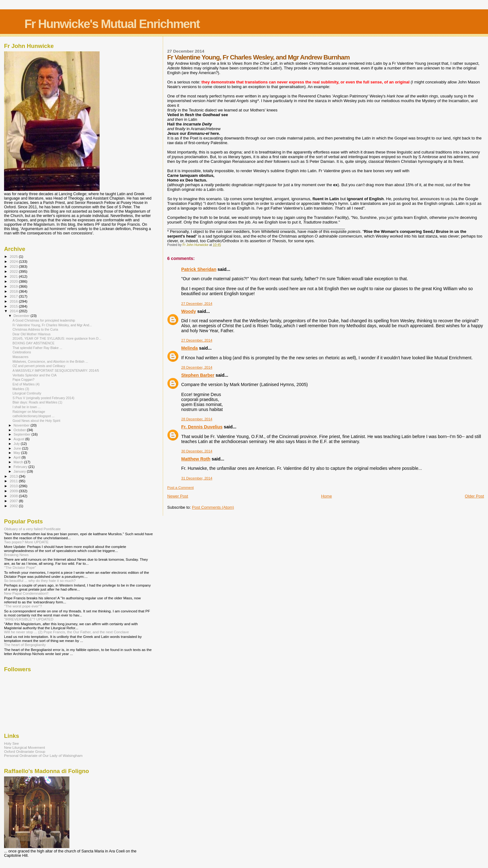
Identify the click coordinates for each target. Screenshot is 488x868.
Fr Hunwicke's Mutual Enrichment (112, 24)
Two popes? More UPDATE (26, 542)
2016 (14, 301)
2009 (14, 491)
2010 (14, 486)
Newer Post (178, 496)
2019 (14, 286)
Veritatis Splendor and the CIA (35, 375)
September (23, 434)
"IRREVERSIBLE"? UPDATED (29, 619)
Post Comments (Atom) (213, 507)
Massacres (20, 357)
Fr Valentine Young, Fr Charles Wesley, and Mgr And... (52, 325)
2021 (14, 276)
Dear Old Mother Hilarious (31, 334)
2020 (14, 281)
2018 (14, 291)
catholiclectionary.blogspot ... (33, 416)
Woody (188, 311)
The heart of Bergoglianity (25, 645)
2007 (14, 501)
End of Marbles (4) (26, 384)
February (21, 467)
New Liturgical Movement (25, 747)
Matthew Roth (196, 459)
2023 (14, 266)
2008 (14, 496)
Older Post (474, 496)
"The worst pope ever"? (23, 606)
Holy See (12, 743)
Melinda (189, 348)
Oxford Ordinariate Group (25, 751)
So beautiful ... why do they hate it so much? (40, 580)
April (18, 457)
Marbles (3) (21, 389)
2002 (14, 506)
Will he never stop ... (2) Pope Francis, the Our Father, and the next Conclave (66, 632)
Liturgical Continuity (27, 393)
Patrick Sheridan (199, 269)
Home (327, 496)
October (20, 430)
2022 (14, 271)
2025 (14, 256)
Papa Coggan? (23, 380)
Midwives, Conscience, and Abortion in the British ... (50, 361)
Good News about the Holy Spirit (36, 421)
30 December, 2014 (197, 451)
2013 (14, 476)
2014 (14, 311)
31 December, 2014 (197, 478)
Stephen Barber (198, 375)
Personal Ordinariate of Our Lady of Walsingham (43, 755)
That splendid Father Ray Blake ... (37, 348)
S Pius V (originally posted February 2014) (43, 398)
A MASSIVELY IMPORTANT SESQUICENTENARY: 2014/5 (56, 370)
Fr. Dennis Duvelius (202, 427)
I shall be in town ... (27, 407)
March (19, 462)
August (20, 439)
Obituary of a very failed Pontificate (32, 529)
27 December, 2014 (197, 304)
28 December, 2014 (197, 367)
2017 (14, 296)
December (22, 316)
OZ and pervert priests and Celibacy (39, 366)
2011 (14, 481)
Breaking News (16, 555)
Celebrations (22, 352)
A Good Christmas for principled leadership (44, 320)
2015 (14, 306)
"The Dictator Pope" (20, 567)
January (20, 471)
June (18, 448)
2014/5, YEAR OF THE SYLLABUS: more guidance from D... (57, 338)
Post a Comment (180, 488)
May (17, 453)
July (17, 444)
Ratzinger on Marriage (29, 412)
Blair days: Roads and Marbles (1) (37, 402)
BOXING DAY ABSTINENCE (33, 343)
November (22, 425)
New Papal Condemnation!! (26, 593)
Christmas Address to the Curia (35, 329)
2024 (14, 261)
